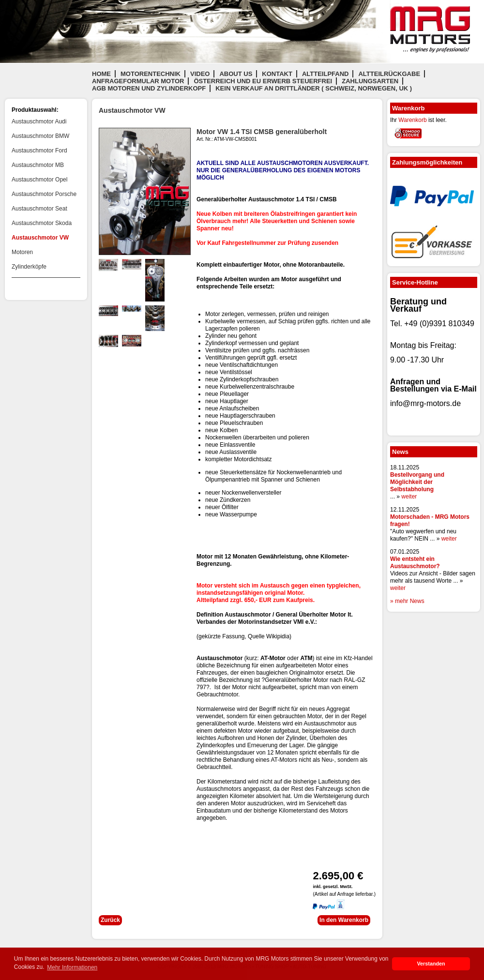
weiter (409, 497)
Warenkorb (412, 120)
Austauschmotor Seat (39, 209)
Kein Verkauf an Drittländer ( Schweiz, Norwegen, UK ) (314, 88)
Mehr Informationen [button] (72, 967)
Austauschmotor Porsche (44, 194)
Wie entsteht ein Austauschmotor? (415, 563)
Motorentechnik (151, 74)
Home (101, 74)
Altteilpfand (325, 74)
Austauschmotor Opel (39, 180)
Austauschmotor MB (38, 165)
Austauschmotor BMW (40, 136)
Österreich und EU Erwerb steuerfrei (263, 81)
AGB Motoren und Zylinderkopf (149, 88)
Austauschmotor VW (40, 238)
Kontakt (277, 74)
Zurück (110, 920)
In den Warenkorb (344, 920)
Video (200, 74)
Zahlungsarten (370, 81)
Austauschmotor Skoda (42, 223)
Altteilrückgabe (389, 74)
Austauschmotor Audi (39, 121)
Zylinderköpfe (29, 267)
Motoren (22, 252)
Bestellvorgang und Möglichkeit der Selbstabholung (417, 482)
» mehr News (407, 601)
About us (236, 74)
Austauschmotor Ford (39, 151)
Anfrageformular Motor (138, 81)
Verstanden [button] (431, 964)
